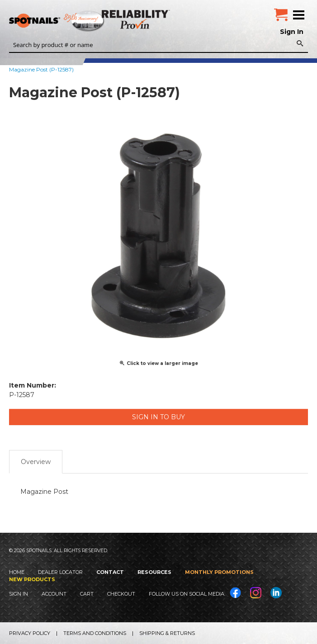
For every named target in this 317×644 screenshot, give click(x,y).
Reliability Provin (137, 19)
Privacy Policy (30, 633)
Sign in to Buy (158, 417)
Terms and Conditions (95, 633)
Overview (36, 462)
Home (17, 572)
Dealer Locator (60, 572)
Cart (87, 594)
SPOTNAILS (68, 21)
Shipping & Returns (167, 633)
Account (54, 594)
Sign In (292, 32)
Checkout (121, 594)
